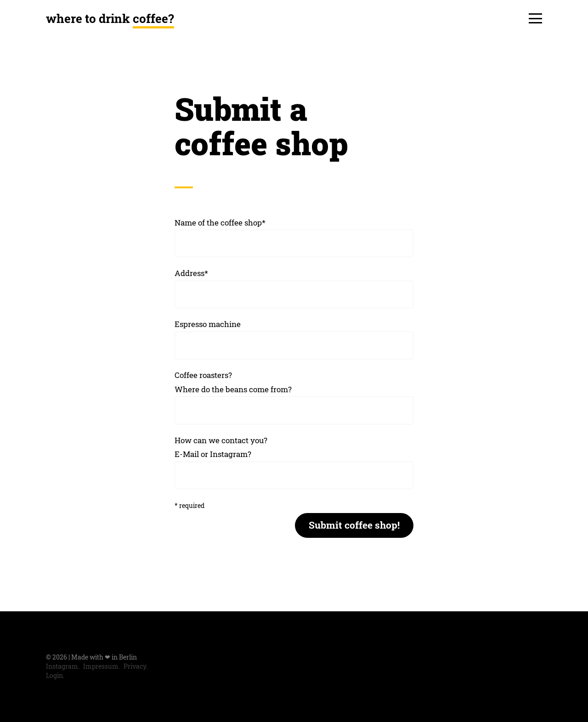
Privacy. (136, 666)
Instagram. (63, 666)
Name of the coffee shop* (220, 223)
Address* (191, 273)
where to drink (110, 18)
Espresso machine (208, 324)
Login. (55, 676)
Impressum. (102, 666)
